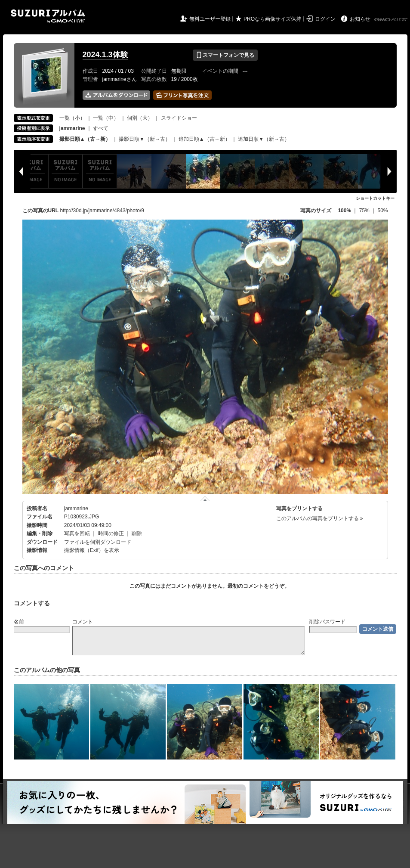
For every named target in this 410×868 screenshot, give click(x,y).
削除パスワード (327, 622)
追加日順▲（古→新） (204, 139)
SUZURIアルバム (48, 16)
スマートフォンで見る (225, 55)
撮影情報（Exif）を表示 (92, 550)
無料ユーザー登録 (210, 19)
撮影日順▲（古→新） (85, 139)
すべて (101, 128)
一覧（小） (72, 118)
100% (344, 211)
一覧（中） (106, 118)
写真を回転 (77, 533)
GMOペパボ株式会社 (392, 20)
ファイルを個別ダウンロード (98, 542)
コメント (83, 622)
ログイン (325, 19)
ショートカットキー (375, 198)
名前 (19, 622)
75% (365, 211)
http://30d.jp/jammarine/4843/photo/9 (102, 211)
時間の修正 (111, 533)
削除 (137, 533)
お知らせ (360, 19)
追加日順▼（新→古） (264, 139)
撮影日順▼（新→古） (145, 139)
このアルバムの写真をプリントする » (320, 518)
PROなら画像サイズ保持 (272, 19)
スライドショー (179, 118)
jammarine (76, 508)
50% (382, 211)
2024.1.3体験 (105, 55)
